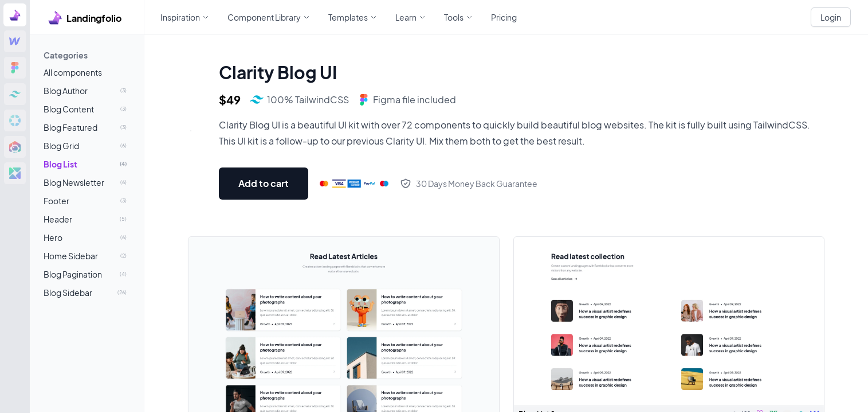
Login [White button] (831, 17)
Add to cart (264, 183)
